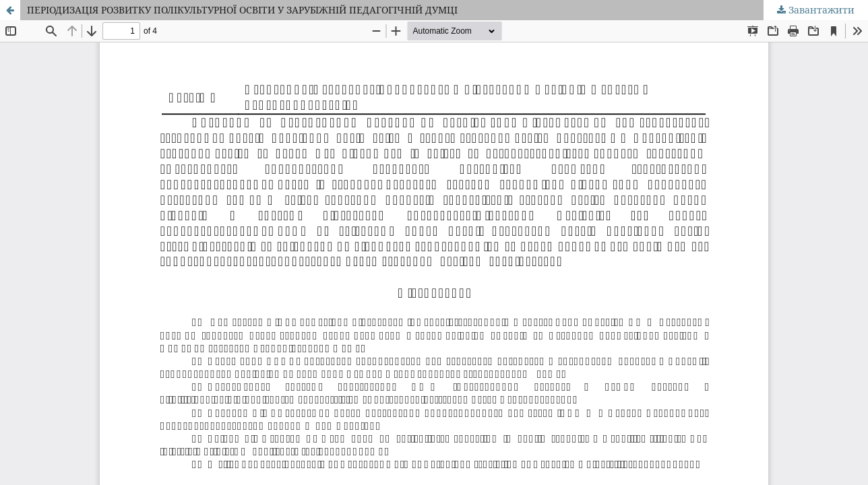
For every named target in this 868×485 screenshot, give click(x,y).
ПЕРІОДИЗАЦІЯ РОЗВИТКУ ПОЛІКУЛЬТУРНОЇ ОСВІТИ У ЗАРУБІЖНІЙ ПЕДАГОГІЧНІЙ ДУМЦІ (242, 10)
